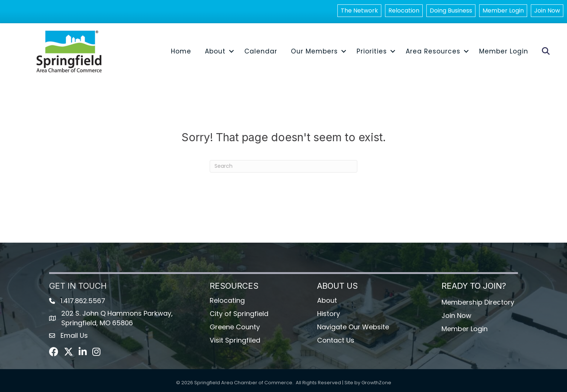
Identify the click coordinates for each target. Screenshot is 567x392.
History (329, 314)
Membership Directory (478, 302)
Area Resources (433, 51)
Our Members (314, 51)
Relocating (227, 300)
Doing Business (451, 11)
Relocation (404, 11)
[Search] (283, 166)
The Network (359, 11)
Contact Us (336, 340)
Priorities (372, 51)
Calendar (261, 51)
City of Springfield (239, 314)
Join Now (547, 11)
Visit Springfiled (235, 340)
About (215, 51)
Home (181, 51)
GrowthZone (376, 383)
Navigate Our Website (353, 327)
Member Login (503, 11)
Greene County (235, 327)
